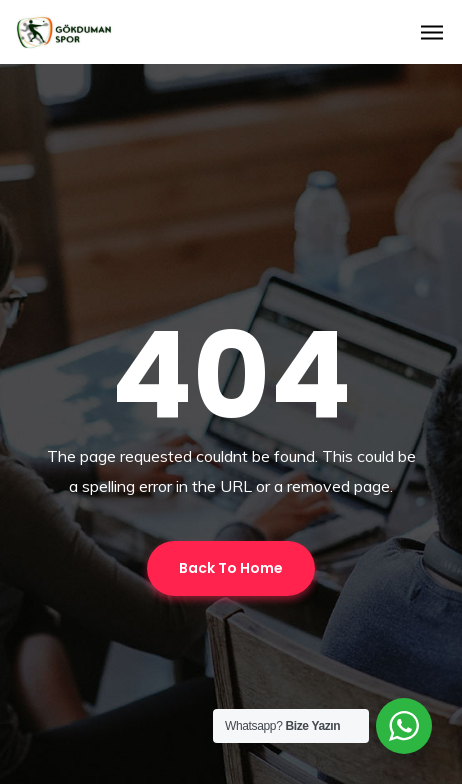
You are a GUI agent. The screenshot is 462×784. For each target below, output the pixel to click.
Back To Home (231, 568)
